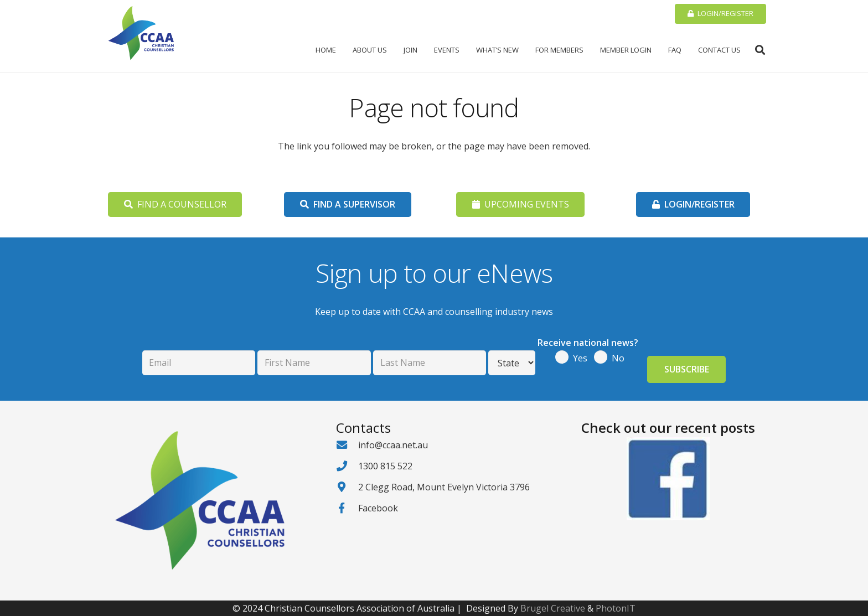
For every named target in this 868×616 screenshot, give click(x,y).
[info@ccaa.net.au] (347, 445)
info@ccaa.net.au (393, 445)
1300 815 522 (385, 466)
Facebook (378, 508)
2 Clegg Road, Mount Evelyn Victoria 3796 (444, 487)
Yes (580, 358)
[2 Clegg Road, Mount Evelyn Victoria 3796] (347, 487)
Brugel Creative (553, 608)
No (618, 358)
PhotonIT (616, 608)
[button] (760, 50)
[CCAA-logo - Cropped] (141, 33)
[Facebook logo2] (668, 479)
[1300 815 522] (347, 466)
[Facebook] (347, 508)
